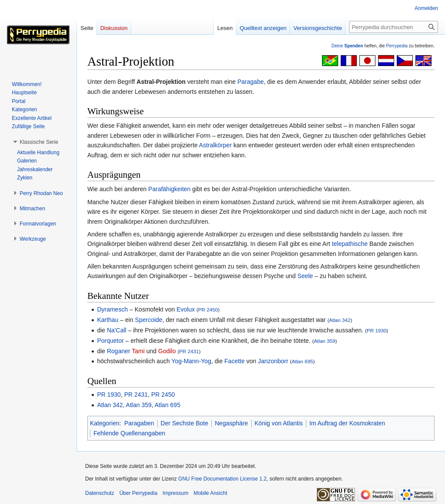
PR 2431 (189, 351)
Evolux (186, 309)
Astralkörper (215, 145)
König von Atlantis (279, 423)
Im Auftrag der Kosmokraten (347, 423)
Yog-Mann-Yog (191, 361)
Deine (347, 46)
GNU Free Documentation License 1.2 (222, 479)
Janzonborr (273, 361)
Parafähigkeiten (169, 189)
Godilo (167, 351)
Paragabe (251, 82)
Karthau (108, 320)
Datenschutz (100, 493)
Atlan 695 (302, 361)
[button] (39, 142)
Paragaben (139, 423)
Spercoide (149, 320)
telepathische (350, 244)
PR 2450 (208, 310)
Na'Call (117, 330)
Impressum (175, 493)
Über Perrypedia (138, 493)
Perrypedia (397, 46)
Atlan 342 (340, 320)
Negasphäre (231, 423)
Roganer (119, 351)
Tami (138, 351)
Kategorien (105, 423)
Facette (234, 361)
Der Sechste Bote (185, 423)
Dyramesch (112, 309)
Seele (305, 276)
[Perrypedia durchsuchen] (394, 27)
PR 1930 (377, 330)
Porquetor (110, 341)
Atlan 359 (324, 341)
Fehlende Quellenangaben (129, 433)
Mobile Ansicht (210, 493)
